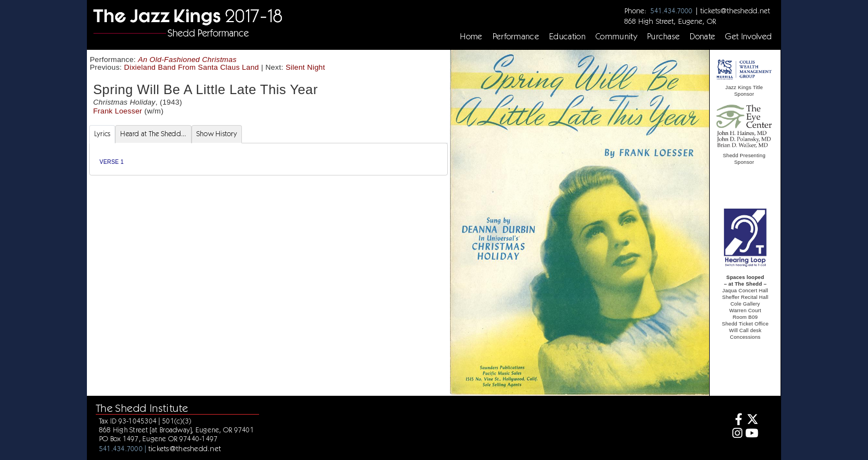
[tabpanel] (268, 159)
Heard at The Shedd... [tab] (153, 134)
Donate (702, 37)
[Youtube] (752, 434)
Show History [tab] (217, 134)
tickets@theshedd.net (735, 11)
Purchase (664, 37)
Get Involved (748, 37)
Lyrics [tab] (102, 134)
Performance (516, 37)
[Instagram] (736, 434)
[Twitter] (752, 420)
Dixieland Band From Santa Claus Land (192, 67)
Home (471, 37)
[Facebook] (736, 420)
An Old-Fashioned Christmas (187, 60)
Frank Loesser (118, 111)
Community (616, 37)
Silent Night (305, 67)
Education (567, 37)
